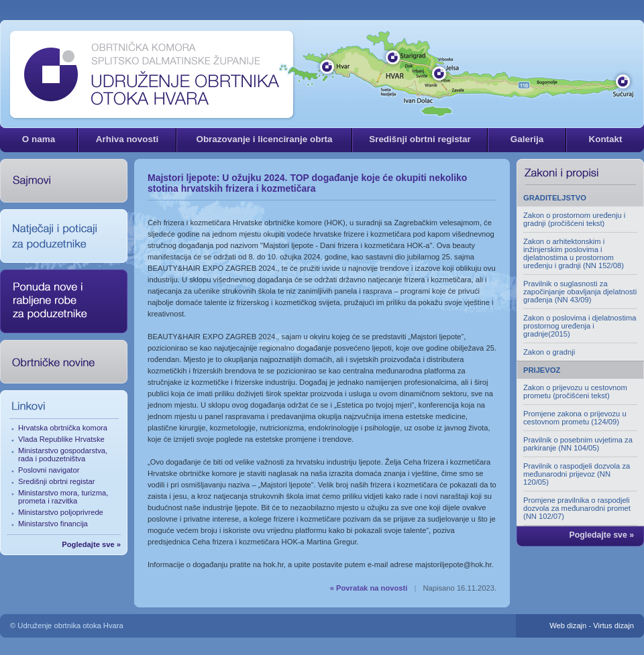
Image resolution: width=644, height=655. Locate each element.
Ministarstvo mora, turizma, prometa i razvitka (63, 497)
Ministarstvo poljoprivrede (61, 512)
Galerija (527, 139)
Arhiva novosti (127, 139)
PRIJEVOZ (542, 370)
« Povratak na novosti (369, 588)
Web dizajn (568, 626)
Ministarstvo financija (53, 524)
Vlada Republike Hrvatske (61, 439)
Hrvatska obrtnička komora (63, 428)
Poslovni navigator (49, 470)
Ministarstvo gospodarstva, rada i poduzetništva (63, 455)
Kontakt (605, 139)
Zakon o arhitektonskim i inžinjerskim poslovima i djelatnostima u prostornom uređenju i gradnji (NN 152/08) (574, 253)
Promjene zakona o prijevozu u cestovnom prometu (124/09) (575, 418)
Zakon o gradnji (549, 352)
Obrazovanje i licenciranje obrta (264, 139)
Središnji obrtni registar (420, 139)
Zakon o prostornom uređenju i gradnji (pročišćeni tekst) (574, 219)
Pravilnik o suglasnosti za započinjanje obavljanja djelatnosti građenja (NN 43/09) (580, 292)
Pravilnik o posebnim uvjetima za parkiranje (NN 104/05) (578, 444)
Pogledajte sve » (91, 544)
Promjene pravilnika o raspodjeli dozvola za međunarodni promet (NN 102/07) (577, 508)
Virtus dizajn (613, 626)
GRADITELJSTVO (555, 198)
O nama (39, 139)
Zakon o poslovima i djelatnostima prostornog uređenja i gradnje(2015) (580, 326)
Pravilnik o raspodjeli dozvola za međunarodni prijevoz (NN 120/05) (577, 474)
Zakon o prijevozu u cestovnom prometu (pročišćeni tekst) (575, 392)
